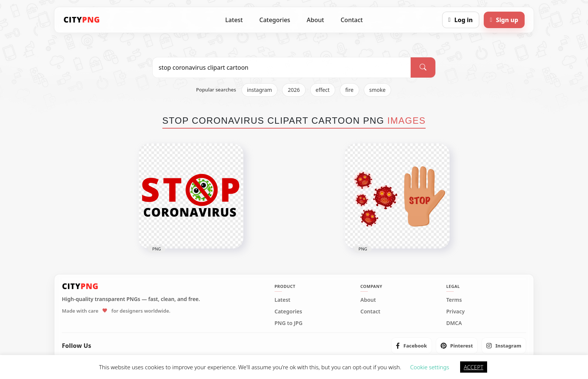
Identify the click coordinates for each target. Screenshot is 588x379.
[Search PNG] (282, 67)
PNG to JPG (289, 323)
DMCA (454, 323)
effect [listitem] (323, 90)
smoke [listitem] (378, 90)
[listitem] (412, 346)
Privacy (455, 312)
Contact (352, 20)
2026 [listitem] (294, 90)
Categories (274, 20)
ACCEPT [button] (474, 367)
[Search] (423, 67)
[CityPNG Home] (82, 20)
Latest (234, 20)
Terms (454, 300)
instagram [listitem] (260, 90)
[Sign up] (504, 20)
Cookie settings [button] (430, 367)
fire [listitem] (349, 90)
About (315, 20)
